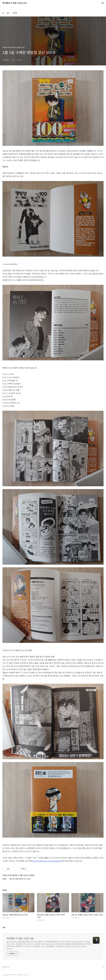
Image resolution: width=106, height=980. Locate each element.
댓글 (4, 927)
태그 (8, 13)
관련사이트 (6, 967)
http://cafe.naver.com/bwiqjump (47, 861)
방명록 (15, 13)
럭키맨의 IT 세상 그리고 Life (15, 3)
